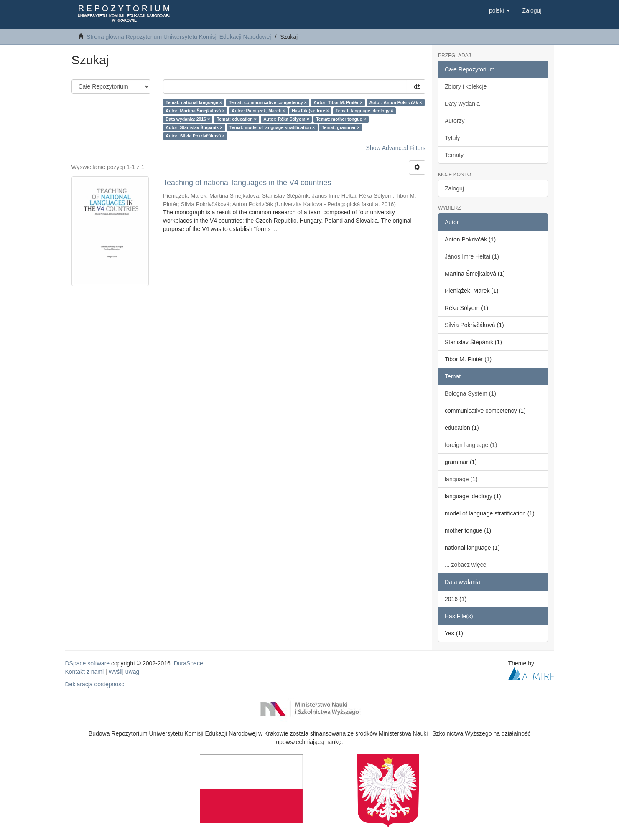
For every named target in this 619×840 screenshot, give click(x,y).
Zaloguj (454, 188)
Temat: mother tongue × (341, 119)
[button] (499, 10)
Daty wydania (462, 104)
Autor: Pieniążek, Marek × (258, 111)
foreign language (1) (471, 445)
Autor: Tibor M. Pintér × (338, 102)
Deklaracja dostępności (96, 684)
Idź (416, 86)
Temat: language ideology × (364, 111)
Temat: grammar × (341, 127)
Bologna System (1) (470, 393)
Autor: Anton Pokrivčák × (396, 102)
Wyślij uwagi (125, 672)
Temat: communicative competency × (268, 102)
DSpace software (88, 663)
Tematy (454, 155)
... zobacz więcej (466, 565)
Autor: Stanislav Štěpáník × (194, 127)
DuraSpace (189, 663)
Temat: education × (237, 119)
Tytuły (452, 138)
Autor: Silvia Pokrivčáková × (195, 136)
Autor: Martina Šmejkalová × (195, 111)
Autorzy (455, 121)
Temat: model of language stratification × (272, 127)
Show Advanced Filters (396, 148)
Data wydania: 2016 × (188, 119)
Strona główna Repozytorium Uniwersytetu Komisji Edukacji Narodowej (179, 37)
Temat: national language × (194, 102)
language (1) (461, 479)
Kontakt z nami (85, 672)
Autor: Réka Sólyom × (286, 119)
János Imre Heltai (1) (472, 256)
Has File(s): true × (310, 111)
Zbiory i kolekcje (466, 86)
